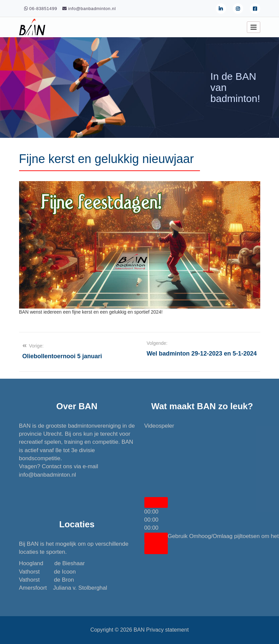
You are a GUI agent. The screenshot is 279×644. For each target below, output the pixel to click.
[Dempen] (156, 538)
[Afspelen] (156, 502)
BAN (139, 630)
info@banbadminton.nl (48, 475)
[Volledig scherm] (156, 549)
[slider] (152, 520)
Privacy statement (167, 630)
